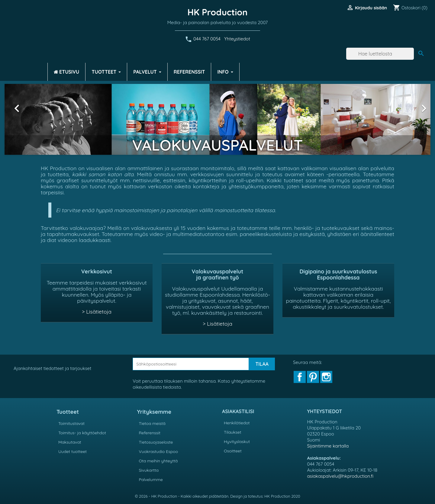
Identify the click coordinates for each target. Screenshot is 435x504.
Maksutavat (70, 442)
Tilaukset (233, 432)
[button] (37, 119)
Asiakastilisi (238, 411)
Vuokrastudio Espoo (159, 451)
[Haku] (380, 54)
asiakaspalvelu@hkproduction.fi (340, 476)
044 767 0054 (207, 39)
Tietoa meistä (152, 423)
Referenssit (150, 433)
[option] (217, 119)
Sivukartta (149, 470)
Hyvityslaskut (237, 442)
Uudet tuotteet (72, 451)
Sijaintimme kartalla (328, 446)
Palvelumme (151, 480)
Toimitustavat (71, 423)
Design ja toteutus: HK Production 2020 (265, 496)
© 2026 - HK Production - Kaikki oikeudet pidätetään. (182, 496)
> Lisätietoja (97, 311)
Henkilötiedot (237, 423)
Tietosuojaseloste (156, 442)
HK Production (218, 12)
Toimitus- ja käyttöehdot (82, 433)
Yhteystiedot (237, 39)
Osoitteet (233, 451)
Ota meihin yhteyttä (158, 461)
